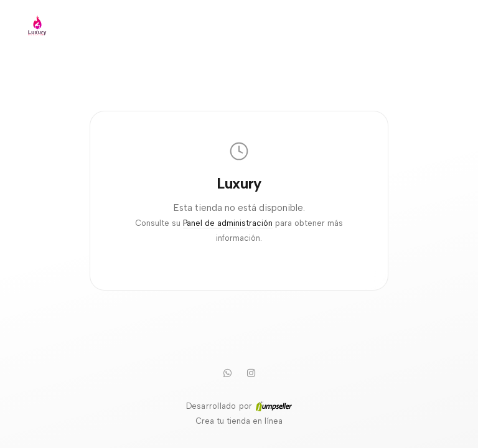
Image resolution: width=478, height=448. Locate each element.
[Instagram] (251, 373)
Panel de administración (228, 223)
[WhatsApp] (227, 373)
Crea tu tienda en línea (239, 421)
